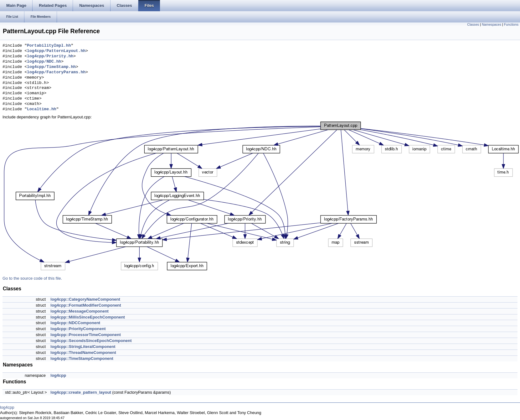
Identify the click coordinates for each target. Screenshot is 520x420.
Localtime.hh (42, 109)
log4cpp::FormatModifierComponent (86, 305)
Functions (511, 24)
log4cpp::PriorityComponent (78, 329)
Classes (473, 24)
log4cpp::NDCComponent (75, 323)
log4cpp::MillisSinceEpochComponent (88, 317)
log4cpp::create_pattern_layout (81, 392)
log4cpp (58, 375)
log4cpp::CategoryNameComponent (85, 299)
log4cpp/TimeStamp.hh (51, 67)
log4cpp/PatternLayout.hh (56, 51)
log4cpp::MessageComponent (80, 311)
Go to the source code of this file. (32, 278)
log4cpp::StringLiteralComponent (83, 347)
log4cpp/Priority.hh (50, 56)
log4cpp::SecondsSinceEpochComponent (91, 341)
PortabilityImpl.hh (49, 46)
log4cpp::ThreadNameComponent (83, 353)
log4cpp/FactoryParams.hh (56, 72)
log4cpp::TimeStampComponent (82, 358)
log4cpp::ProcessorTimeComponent (85, 335)
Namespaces (492, 24)
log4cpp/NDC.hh (44, 62)
